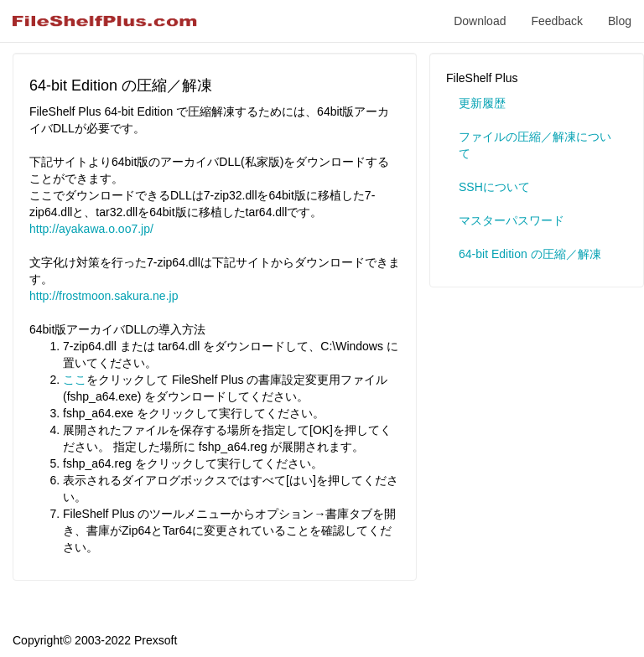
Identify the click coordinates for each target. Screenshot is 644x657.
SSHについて (494, 187)
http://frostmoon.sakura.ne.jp (104, 296)
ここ (75, 380)
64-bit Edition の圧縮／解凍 (530, 254)
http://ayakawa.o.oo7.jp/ (91, 229)
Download (480, 21)
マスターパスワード (512, 220)
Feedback (556, 21)
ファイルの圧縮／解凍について (535, 145)
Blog (620, 21)
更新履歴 (482, 103)
